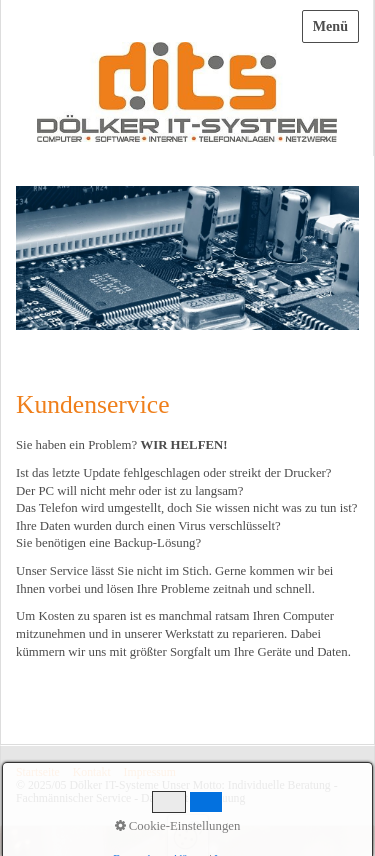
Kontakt (92, 772)
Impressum (150, 772)
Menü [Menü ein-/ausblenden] (330, 26)
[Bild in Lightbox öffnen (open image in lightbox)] (187, 258)
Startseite (38, 772)
